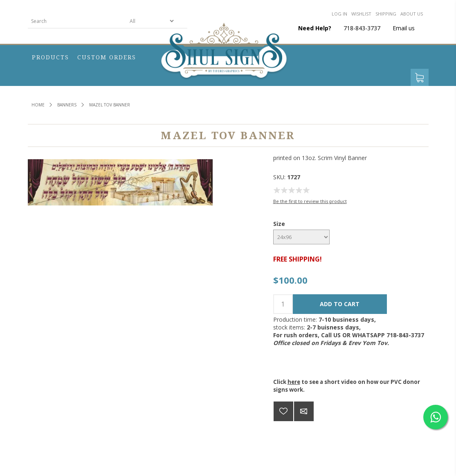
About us (412, 14)
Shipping (386, 14)
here (294, 382)
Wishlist (361, 14)
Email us (404, 28)
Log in (339, 14)
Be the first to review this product (310, 201)
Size (279, 224)
